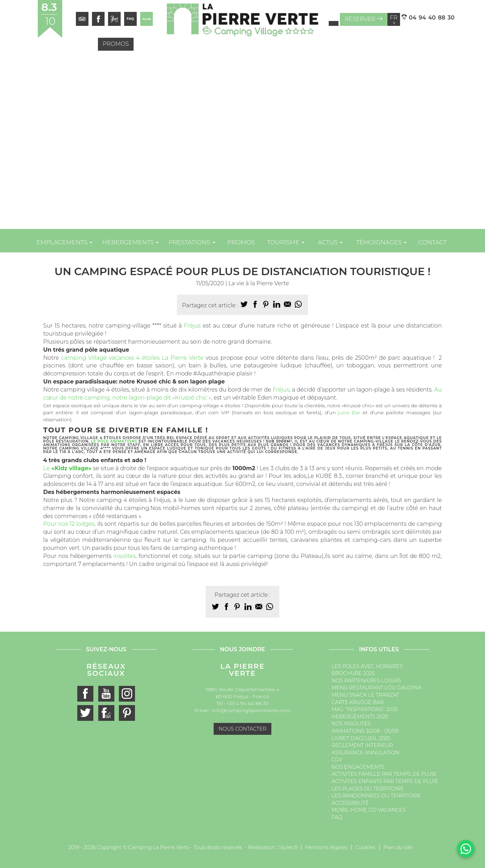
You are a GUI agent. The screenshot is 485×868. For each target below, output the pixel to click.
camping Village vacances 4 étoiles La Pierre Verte (131, 358)
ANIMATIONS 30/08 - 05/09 (365, 731)
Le (67, 468)
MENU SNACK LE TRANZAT (365, 695)
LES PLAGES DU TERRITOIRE (368, 789)
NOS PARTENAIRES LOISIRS (366, 681)
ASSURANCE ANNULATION (365, 753)
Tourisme (286, 242)
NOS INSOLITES (351, 724)
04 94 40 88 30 (428, 18)
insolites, (125, 556)
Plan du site (398, 847)
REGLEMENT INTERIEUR (362, 745)
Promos (116, 44)
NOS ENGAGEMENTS (358, 767)
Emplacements (64, 242)
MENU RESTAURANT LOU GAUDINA (377, 688)
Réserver (364, 19)
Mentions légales (326, 847)
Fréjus (192, 326)
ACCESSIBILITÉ (350, 803)
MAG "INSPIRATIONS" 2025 (365, 709)
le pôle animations (114, 441)
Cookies (365, 847)
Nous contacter (242, 729)
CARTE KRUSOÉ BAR (358, 702)
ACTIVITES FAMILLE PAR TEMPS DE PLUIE (384, 774)
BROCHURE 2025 (353, 673)
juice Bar (349, 413)
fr (394, 19)
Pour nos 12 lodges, (70, 524)
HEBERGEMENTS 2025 (360, 717)
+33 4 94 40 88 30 (248, 703)
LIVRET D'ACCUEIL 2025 (361, 738)
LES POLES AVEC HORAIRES (367, 666)
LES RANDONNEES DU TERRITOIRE (376, 796)
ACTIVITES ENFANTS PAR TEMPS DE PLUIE (385, 781)
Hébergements (130, 242)
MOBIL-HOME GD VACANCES (369, 810)
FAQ (337, 817)
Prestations (192, 242)
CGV (337, 760)
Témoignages (381, 242)
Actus (330, 242)
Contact (433, 242)
